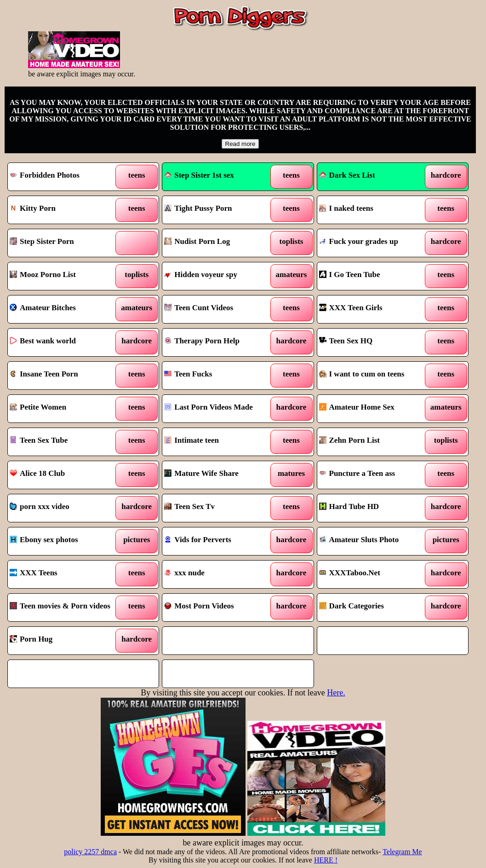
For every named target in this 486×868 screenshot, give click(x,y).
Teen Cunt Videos (199, 308)
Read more (240, 144)
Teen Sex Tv (189, 506)
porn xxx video (40, 506)
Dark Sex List (347, 175)
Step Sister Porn (42, 241)
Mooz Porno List (43, 275)
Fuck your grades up (359, 241)
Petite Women (38, 407)
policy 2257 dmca (90, 852)
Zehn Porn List (350, 440)
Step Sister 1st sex (199, 175)
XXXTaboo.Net (350, 573)
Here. (336, 693)
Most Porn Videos (199, 606)
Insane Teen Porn (44, 374)
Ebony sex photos (44, 540)
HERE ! (326, 860)
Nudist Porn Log (197, 241)
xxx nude (184, 573)
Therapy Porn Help (202, 341)
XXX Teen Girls (351, 308)
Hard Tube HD (349, 506)
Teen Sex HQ (346, 341)
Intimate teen (192, 440)
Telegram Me (402, 852)
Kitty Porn (33, 208)
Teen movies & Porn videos (60, 606)
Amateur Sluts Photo (359, 540)
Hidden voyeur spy (201, 275)
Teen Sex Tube (39, 440)
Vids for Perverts (198, 540)
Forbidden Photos (45, 175)
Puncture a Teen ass (357, 473)
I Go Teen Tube (350, 275)
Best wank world (43, 341)
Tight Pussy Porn (198, 208)
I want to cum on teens (362, 374)
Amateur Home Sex (357, 407)
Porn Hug (31, 639)
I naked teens (346, 208)
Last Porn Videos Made (208, 407)
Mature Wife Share (201, 473)
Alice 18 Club (37, 473)
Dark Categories (352, 606)
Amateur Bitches (43, 308)
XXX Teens (34, 573)
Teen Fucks (188, 374)
